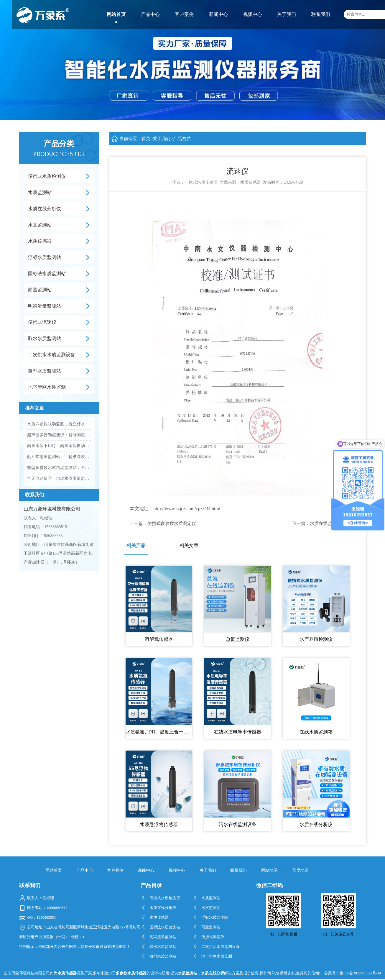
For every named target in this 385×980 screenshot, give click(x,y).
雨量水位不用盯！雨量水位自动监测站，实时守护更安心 (59, 446)
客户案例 (184, 14)
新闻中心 (218, 14)
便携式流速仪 (42, 322)
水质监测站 (40, 192)
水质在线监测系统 (328, 523)
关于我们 (287, 14)
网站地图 (269, 870)
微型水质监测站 (45, 371)
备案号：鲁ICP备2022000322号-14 (353, 973)
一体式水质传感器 (201, 182)
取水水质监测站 (45, 338)
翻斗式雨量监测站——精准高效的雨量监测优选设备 (59, 457)
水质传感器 (40, 241)
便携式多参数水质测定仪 (172, 523)
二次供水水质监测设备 (52, 355)
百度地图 (300, 870)
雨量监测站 (40, 290)
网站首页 (116, 14)
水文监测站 (40, 225)
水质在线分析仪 (45, 209)
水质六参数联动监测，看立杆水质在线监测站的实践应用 (59, 424)
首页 (146, 139)
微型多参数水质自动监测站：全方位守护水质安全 (59, 468)
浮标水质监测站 (45, 257)
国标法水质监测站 (47, 274)
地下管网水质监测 (47, 387)
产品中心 (150, 14)
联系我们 (321, 14)
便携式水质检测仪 (47, 176)
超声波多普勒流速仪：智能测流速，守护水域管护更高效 (59, 435)
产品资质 (182, 139)
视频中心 (253, 14)
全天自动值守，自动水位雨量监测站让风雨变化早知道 (59, 478)
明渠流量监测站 (45, 306)
